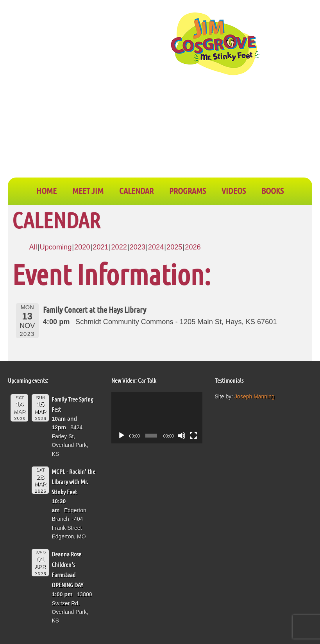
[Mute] (182, 436)
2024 (156, 247)
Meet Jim (88, 190)
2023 (138, 247)
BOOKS (273, 190)
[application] (157, 418)
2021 (100, 247)
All (33, 247)
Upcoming (55, 247)
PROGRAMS (188, 190)
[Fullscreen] (193, 436)
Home (46, 190)
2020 (82, 247)
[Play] (122, 436)
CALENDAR (136, 190)
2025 (174, 247)
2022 (119, 247)
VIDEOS (234, 190)
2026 (193, 247)
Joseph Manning (255, 396)
